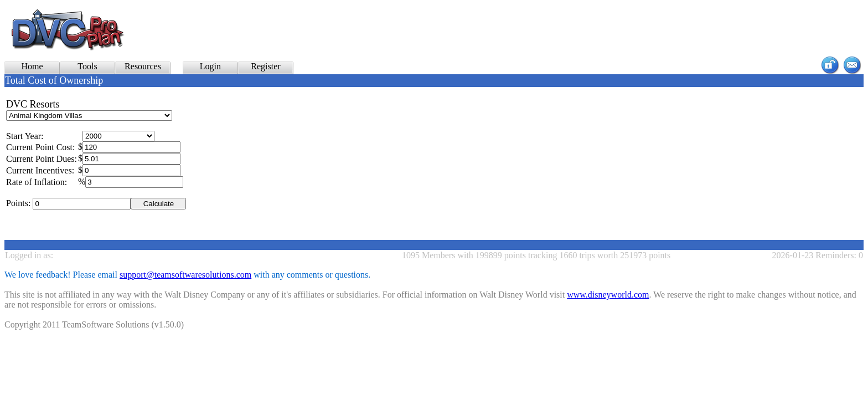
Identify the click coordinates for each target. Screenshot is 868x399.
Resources (143, 66)
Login (210, 66)
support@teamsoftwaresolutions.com (185, 275)
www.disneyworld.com (608, 295)
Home (32, 66)
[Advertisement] (401, 30)
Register (265, 66)
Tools (87, 66)
